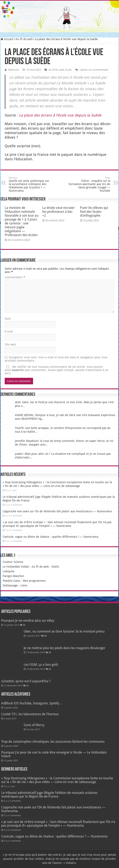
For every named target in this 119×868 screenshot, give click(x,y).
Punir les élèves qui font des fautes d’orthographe (94, 212)
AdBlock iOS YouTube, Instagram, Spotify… (32, 703)
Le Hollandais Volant (16, 567)
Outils (55, 567)
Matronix (14, 70)
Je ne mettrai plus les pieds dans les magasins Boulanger (65, 648)
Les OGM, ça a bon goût (41, 665)
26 (50, 669)
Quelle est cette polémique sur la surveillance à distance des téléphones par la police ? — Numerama (30, 184)
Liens (24, 585)
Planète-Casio (11, 581)
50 (24, 625)
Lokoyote (9, 571)
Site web (10, 344)
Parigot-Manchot (13, 576)
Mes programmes (34, 581)
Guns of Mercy (34, 725)
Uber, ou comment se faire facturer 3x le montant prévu (64, 631)
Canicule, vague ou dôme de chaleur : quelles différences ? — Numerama (50, 537)
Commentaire (15, 277)
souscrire (18, 370)
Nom (8, 319)
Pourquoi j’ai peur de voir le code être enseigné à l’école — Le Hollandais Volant (54, 754)
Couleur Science (13, 562)
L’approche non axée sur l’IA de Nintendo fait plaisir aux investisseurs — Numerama (57, 511)
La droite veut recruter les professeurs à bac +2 (58, 212)
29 (50, 652)
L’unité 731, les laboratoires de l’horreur (30, 714)
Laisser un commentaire (94, 70)
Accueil (7, 39)
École (68, 70)
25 (27, 686)
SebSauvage (10, 585)
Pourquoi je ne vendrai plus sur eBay (28, 621)
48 (45, 636)
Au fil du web (24, 39)
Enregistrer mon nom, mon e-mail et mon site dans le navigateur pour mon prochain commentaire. (56, 359)
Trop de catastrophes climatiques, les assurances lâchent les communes (53, 742)
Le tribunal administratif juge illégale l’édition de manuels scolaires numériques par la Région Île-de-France (49, 795)
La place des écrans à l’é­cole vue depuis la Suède (60, 115)
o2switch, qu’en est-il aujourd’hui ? (26, 681)
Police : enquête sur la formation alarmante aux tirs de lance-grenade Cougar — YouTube (89, 184)
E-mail (9, 332)
